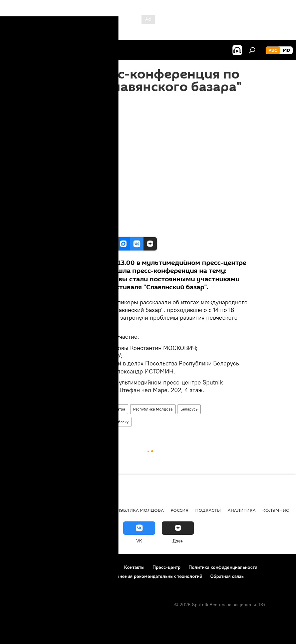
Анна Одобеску (114, 422)
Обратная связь (227, 576)
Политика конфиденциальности (223, 567)
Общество (89, 510)
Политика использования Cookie (42, 576)
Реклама (107, 567)
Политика (20, 510)
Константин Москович (72, 422)
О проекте (18, 567)
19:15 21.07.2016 (65, 102)
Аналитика (242, 510)
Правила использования (64, 567)
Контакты (134, 567)
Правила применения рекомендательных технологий (144, 576)
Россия (180, 510)
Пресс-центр (63, 409)
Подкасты (208, 510)
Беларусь (189, 409)
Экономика (54, 510)
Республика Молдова (153, 409)
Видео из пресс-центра (104, 409)
